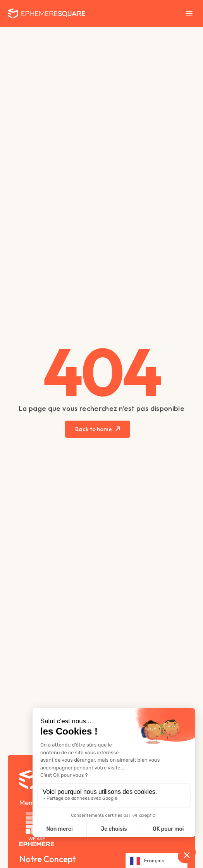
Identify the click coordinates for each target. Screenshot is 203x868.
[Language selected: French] (157, 860)
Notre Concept (48, 859)
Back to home (94, 429)
